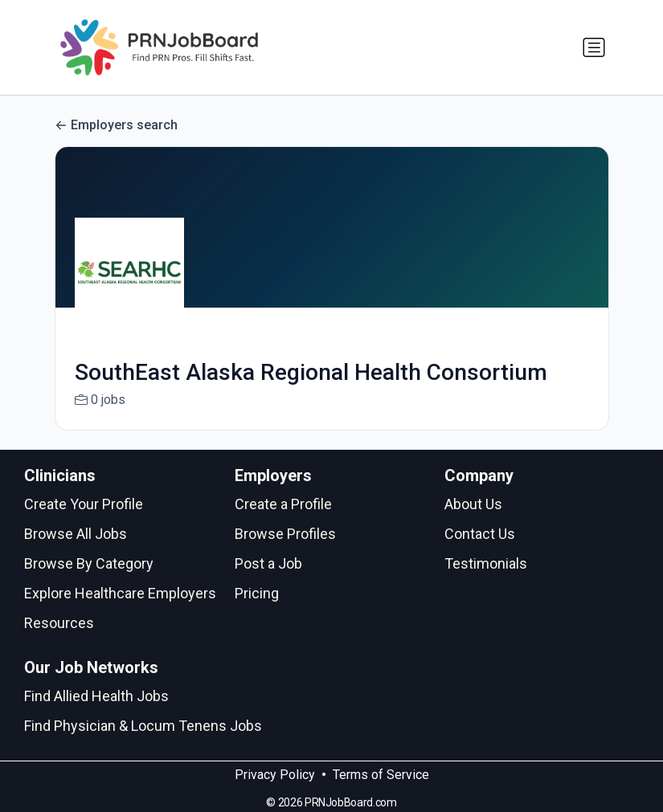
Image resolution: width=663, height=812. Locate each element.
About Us (473, 504)
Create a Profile (283, 504)
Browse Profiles (285, 534)
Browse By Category (89, 563)
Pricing (257, 593)
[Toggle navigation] (594, 47)
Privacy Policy (275, 775)
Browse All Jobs (76, 534)
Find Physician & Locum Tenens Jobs (143, 726)
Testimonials (486, 563)
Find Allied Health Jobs (96, 696)
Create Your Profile (84, 504)
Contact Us (480, 534)
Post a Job (268, 563)
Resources (59, 623)
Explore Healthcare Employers (120, 593)
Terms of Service (381, 775)
